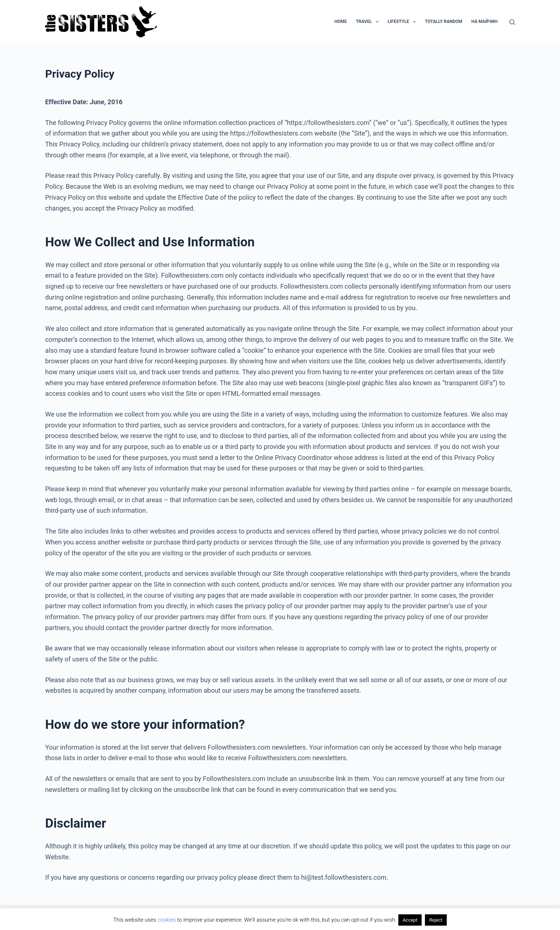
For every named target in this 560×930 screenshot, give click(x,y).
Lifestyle (403, 22)
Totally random (444, 22)
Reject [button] (436, 920)
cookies (167, 920)
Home (340, 22)
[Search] (512, 22)
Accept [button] (410, 920)
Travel (368, 22)
